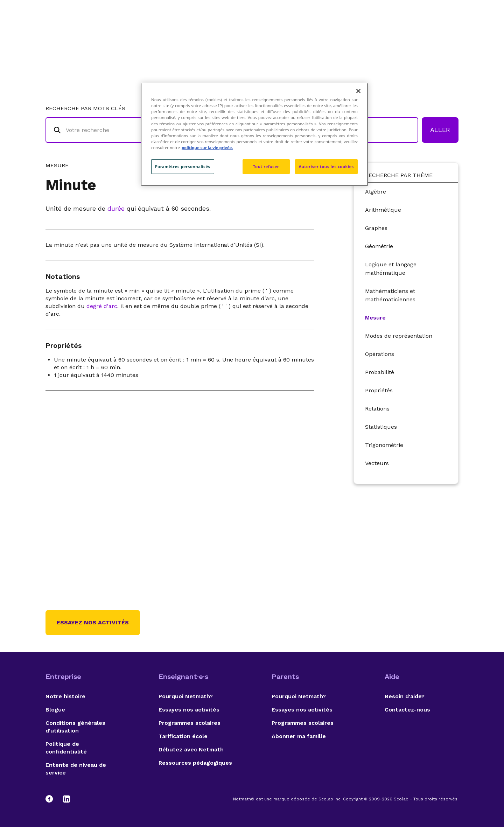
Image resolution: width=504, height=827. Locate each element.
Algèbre (376, 192)
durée (116, 208)
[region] (254, 134)
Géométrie (379, 246)
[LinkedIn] (66, 799)
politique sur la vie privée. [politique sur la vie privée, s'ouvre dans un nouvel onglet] (207, 148)
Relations (377, 409)
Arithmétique (383, 210)
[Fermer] (358, 91)
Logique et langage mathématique (391, 269)
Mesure (375, 318)
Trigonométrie (384, 445)
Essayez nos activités (93, 622)
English (446, 33)
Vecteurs (377, 463)
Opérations (380, 354)
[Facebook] (52, 799)
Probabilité (380, 372)
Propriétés (379, 390)
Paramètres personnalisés (183, 166)
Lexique (322, 33)
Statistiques (381, 427)
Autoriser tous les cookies (326, 166)
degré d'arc (102, 306)
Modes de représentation (399, 336)
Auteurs (359, 33)
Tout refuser (266, 166)
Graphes (376, 228)
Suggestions (403, 33)
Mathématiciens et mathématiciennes (390, 295)
